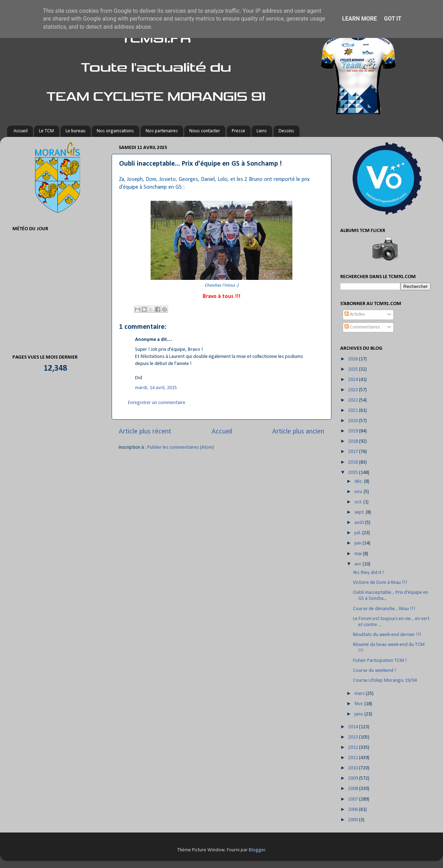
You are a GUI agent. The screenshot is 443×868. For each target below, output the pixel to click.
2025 (354, 369)
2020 (354, 421)
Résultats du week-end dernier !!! (387, 635)
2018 (354, 441)
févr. (359, 704)
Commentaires (362, 327)
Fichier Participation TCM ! (380, 661)
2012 (354, 748)
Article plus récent (145, 432)
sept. (360, 512)
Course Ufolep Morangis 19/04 (385, 681)
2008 (354, 789)
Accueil (21, 131)
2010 (354, 768)
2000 (354, 820)
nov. (359, 492)
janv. (359, 714)
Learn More (359, 19)
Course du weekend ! (375, 671)
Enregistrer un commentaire (157, 403)
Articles (355, 314)
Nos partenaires (162, 131)
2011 (354, 758)
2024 (354, 380)
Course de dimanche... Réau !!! (384, 609)
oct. (359, 502)
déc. (359, 482)
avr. (358, 564)
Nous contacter (205, 131)
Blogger (257, 850)
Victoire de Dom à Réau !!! (380, 583)
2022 (354, 400)
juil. (358, 533)
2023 (354, 390)
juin (358, 543)
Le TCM (46, 131)
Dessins (286, 131)
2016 (354, 462)
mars (360, 694)
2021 (354, 411)
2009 (354, 778)
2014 (354, 727)
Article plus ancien (298, 432)
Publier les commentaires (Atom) (181, 447)
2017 (354, 452)
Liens (262, 131)
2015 (354, 473)
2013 (354, 737)
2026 (354, 359)
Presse (239, 131)
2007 (354, 799)
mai (359, 554)
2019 (354, 431)
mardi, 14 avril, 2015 (156, 388)
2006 (354, 810)
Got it (392, 19)
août (360, 523)
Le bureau (75, 131)
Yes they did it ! (369, 573)
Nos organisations (115, 131)
